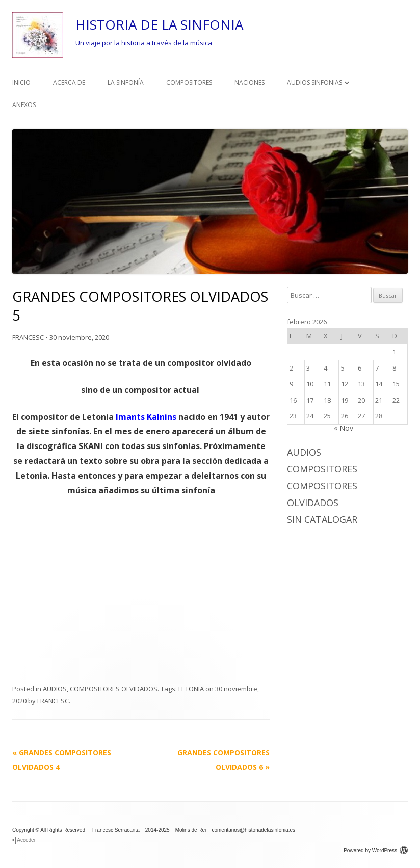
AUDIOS (55, 689)
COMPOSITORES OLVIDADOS (114, 689)
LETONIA (191, 689)
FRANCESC (28, 337)
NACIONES (250, 82)
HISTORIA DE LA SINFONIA (159, 24)
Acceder (26, 840)
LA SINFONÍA (126, 82)
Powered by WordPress (376, 850)
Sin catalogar (322, 519)
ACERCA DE (69, 82)
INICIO (21, 82)
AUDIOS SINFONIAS (314, 82)
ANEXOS (24, 105)
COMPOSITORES (189, 82)
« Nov (344, 428)
